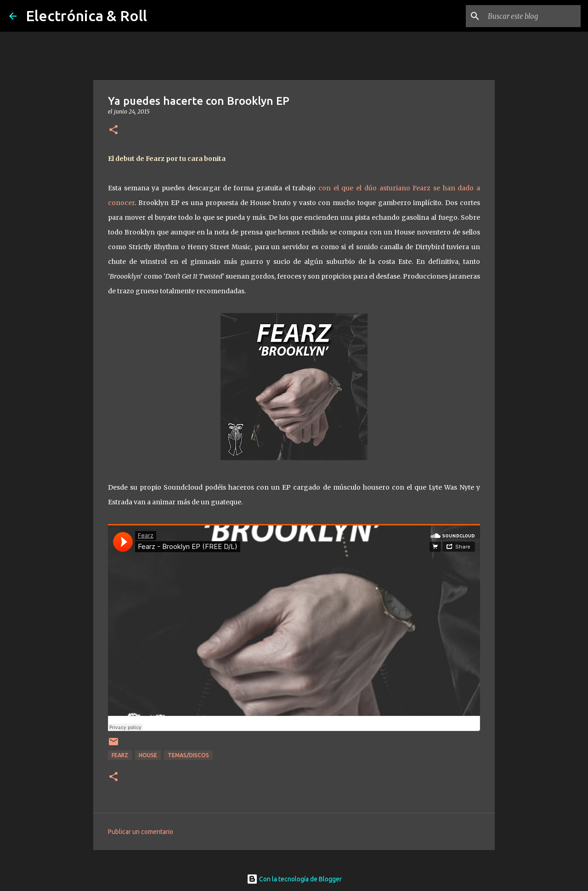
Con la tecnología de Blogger (294, 879)
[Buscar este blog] (532, 16)
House (148, 755)
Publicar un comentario (141, 832)
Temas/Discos (188, 755)
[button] (113, 130)
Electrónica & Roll (86, 16)
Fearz (120, 755)
